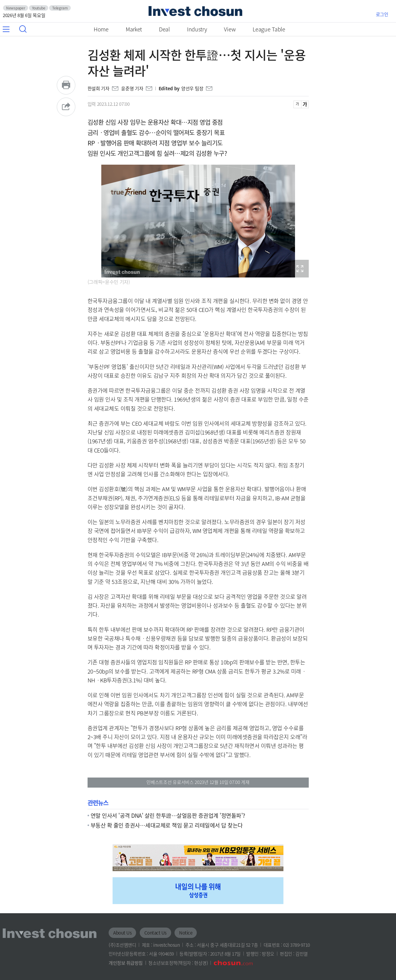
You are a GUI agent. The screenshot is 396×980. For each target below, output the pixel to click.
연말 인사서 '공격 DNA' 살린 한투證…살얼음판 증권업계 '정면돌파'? (168, 815)
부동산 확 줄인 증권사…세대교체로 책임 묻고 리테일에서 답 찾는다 (167, 825)
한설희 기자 (99, 88)
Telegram (60, 8)
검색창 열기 (23, 29)
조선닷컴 (233, 963)
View (230, 29)
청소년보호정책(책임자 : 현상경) (178, 963)
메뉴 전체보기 (9, 29)
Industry (197, 29)
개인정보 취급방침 (126, 963)
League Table (269, 29)
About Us (122, 933)
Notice (186, 933)
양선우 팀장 (192, 88)
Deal (164, 29)
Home (101, 29)
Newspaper (16, 8)
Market (134, 29)
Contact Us (155, 933)
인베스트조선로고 (195, 11)
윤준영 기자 (132, 88)
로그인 (382, 14)
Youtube (39, 8)
